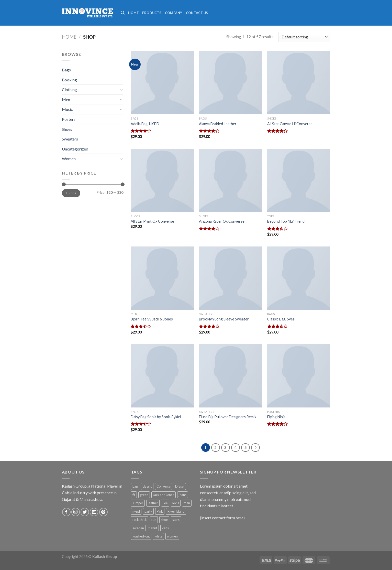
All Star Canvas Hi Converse (290, 124)
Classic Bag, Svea (281, 319)
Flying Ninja (276, 417)
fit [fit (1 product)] (134, 495)
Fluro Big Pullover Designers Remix (228, 417)
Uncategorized (75, 149)
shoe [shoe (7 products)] (164, 520)
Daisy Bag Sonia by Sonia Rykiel (156, 417)
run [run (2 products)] (154, 520)
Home (133, 13)
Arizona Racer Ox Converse (222, 221)
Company (174, 13)
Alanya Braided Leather (218, 124)
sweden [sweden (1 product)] (138, 528)
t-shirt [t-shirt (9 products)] (153, 528)
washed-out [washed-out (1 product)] (141, 536)
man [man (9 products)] (187, 503)
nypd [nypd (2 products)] (136, 511)
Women (69, 159)
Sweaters (70, 139)
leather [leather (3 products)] (153, 503)
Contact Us (197, 13)
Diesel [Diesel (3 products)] (180, 486)
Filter (71, 193)
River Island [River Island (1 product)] (176, 511)
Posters (69, 119)
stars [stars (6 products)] (176, 520)
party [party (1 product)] (148, 511)
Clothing (69, 89)
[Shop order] (304, 37)
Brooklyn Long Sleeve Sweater (224, 319)
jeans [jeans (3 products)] (183, 495)
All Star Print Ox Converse (152, 221)
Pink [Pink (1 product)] (160, 511)
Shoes (67, 129)
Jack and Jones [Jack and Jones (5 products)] (164, 495)
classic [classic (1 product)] (147, 486)
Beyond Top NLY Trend (286, 221)
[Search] (123, 13)
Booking (69, 80)
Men (66, 99)
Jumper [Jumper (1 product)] (138, 503)
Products (152, 13)
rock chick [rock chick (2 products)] (140, 520)
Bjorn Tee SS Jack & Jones (152, 319)
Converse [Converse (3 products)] (164, 486)
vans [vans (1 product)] (165, 528)
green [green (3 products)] (144, 495)
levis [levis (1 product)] (176, 503)
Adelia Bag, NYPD (145, 124)
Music (67, 109)
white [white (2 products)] (158, 536)
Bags (66, 70)
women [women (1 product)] (172, 536)
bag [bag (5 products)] (135, 486)
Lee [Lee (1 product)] (165, 503)
